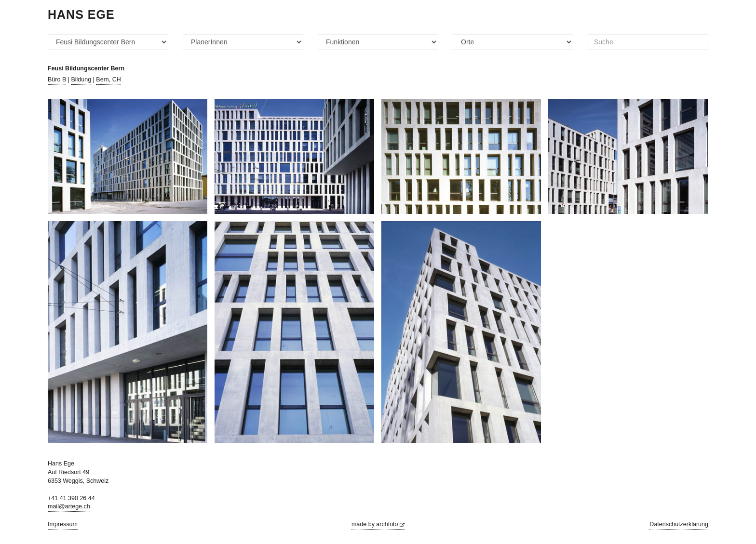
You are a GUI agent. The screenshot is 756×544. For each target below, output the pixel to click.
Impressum (63, 524)
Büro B (57, 80)
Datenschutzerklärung (679, 524)
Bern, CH (108, 80)
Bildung (81, 80)
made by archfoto (378, 524)
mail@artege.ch (69, 506)
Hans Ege (81, 14)
